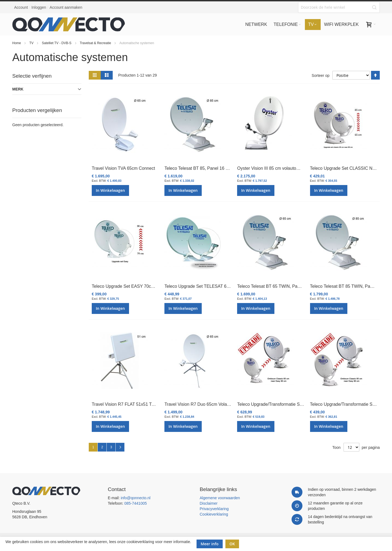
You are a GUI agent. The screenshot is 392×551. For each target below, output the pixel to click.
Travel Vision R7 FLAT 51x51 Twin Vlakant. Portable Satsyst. (150, 404)
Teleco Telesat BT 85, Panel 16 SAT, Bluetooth (209, 168)
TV (32, 43)
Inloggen (39, 7)
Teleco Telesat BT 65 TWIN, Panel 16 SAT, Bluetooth (288, 286)
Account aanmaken (66, 7)
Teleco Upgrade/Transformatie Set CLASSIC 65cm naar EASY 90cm (303, 404)
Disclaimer (209, 503)
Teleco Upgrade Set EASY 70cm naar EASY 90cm (140, 286)
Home (17, 43)
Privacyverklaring (214, 509)
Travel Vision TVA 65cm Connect (123, 168)
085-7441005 (136, 503)
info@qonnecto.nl (135, 498)
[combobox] (339, 7)
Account (21, 7)
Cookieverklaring (214, 514)
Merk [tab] (18, 89)
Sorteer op (321, 75)
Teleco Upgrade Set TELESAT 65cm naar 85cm (210, 286)
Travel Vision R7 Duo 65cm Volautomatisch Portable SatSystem (226, 404)
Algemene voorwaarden (220, 498)
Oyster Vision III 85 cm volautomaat (271, 168)
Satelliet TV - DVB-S (57, 43)
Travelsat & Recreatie (96, 43)
